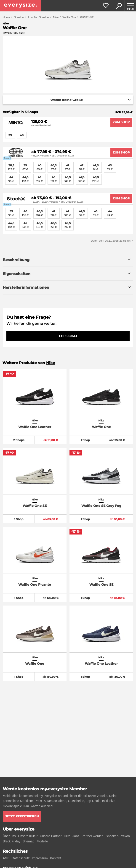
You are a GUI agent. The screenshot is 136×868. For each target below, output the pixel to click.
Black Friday (12, 841)
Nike (56, 17)
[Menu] (130, 6)
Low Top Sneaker (39, 17)
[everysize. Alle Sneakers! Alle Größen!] (20, 6)
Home (6, 17)
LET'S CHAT (68, 336)
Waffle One (69, 17)
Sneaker (19, 17)
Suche (119, 6)
